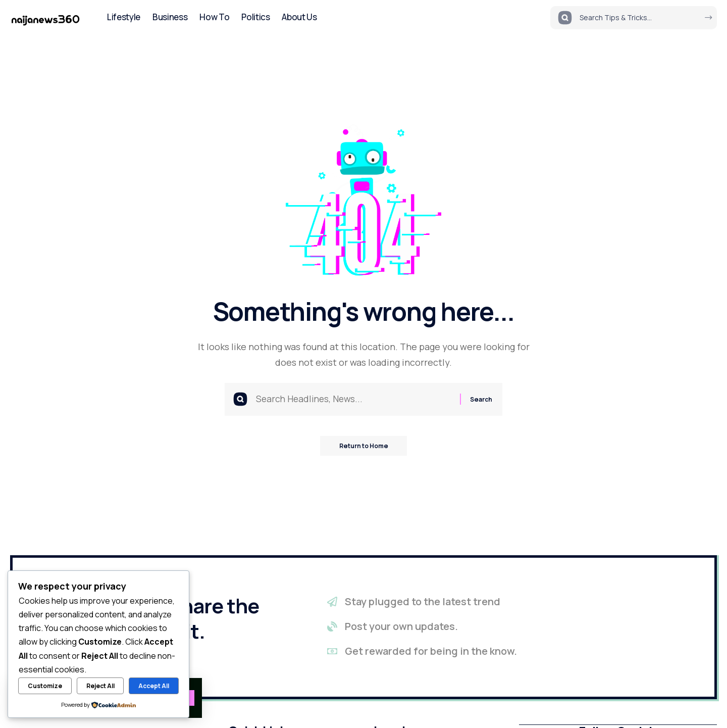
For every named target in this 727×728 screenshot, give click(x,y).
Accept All (154, 686)
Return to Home (364, 447)
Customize (45, 686)
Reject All (100, 686)
